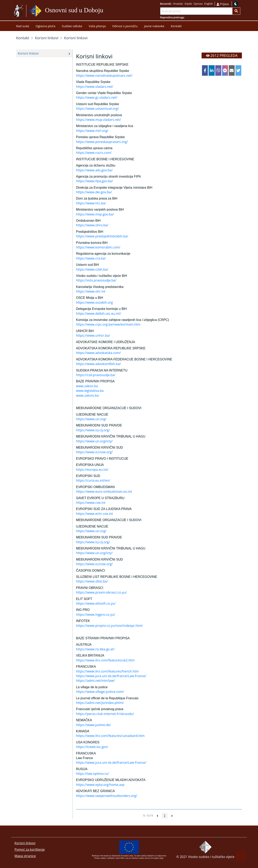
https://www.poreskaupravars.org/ (102, 142)
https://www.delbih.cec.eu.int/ (99, 313)
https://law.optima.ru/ (92, 774)
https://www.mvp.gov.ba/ (95, 214)
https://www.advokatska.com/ (98, 353)
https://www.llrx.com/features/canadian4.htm (110, 736)
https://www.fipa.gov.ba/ (94, 181)
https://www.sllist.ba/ (92, 581)
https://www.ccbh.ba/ (92, 269)
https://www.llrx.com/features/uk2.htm (105, 660)
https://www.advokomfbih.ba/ (98, 364)
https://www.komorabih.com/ (98, 247)
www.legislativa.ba (90, 391)
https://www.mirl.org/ (92, 131)
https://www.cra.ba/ (91, 258)
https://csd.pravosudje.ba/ (96, 375)
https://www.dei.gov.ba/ (94, 192)
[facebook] (205, 70)
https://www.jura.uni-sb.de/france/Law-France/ (111, 676)
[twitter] (238, 70)
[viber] (218, 70)
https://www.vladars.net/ (95, 87)
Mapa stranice (25, 856)
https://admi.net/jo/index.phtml (100, 703)
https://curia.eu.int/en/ (93, 480)
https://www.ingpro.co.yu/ (96, 615)
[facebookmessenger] (225, 70)
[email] (232, 70)
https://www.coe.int (91, 503)
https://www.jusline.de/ (93, 725)
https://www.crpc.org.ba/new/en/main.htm (108, 324)
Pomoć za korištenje (30, 849)
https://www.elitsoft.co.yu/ (96, 603)
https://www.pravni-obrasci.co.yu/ (101, 592)
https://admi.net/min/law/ (95, 681)
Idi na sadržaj (105, 11)
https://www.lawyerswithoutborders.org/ (107, 796)
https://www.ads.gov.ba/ (94, 170)
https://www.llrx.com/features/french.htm (107, 671)
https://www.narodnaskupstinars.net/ (104, 76)
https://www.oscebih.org (94, 302)
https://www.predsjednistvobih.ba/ (102, 236)
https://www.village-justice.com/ (100, 692)
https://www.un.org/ (91, 419)
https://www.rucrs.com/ (94, 153)
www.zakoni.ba (87, 395)
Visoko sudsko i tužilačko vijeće (211, 857)
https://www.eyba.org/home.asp (100, 785)
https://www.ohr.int (91, 291)
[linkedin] (212, 70)
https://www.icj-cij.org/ (93, 430)
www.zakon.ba (87, 386)
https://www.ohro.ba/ (92, 225)
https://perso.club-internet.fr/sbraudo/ (105, 714)
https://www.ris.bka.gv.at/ (95, 649)
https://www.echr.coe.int (94, 514)
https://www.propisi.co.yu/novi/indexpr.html (109, 626)
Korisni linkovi (25, 843)
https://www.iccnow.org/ (94, 452)
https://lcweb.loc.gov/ (92, 747)
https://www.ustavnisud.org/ (97, 109)
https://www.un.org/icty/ (94, 441)
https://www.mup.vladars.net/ (98, 120)
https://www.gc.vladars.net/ (97, 97)
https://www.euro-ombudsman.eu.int (104, 491)
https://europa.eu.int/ (92, 470)
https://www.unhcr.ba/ (93, 335)
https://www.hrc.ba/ (91, 203)
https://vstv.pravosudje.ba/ (96, 280)
